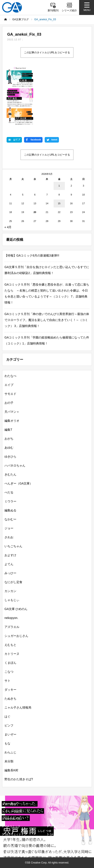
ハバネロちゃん (15, 465)
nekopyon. (11, 618)
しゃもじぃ (12, 600)
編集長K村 (11, 770)
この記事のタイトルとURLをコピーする (47, 53)
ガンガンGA (58, 826)
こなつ (9, 672)
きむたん (10, 474)
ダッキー (10, 690)
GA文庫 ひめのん (16, 609)
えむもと (10, 645)
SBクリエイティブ (16, 834)
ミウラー (10, 501)
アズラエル (12, 627)
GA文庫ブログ (59, 812)
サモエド (10, 394)
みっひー (10, 573)
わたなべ (10, 376)
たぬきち (10, 699)
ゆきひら (10, 457)
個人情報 (10, 852)
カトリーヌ (12, 654)
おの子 (9, 403)
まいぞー (10, 734)
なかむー (10, 519)
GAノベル (56, 819)
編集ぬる (10, 510)
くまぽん (10, 663)
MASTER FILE (58, 841)
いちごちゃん (13, 546)
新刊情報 (11, 804)
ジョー (9, 528)
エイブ (9, 385)
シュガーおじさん (16, 636)
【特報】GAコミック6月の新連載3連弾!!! (32, 255)
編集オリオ (12, 421)
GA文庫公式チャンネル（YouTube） (71, 834)
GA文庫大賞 (13, 819)
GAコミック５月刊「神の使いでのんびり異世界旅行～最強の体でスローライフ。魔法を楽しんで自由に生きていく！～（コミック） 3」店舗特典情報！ (47, 320)
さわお (9, 537)
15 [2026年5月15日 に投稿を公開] (59, 203)
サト (7, 681)
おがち (9, 439)
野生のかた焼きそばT (19, 779)
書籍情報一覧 (58, 804)
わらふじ (10, 752)
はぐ (7, 716)
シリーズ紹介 (14, 812)
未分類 (9, 761)
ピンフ (9, 725)
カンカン (10, 591)
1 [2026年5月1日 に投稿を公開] (59, 186)
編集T (8, 430)
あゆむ (9, 448)
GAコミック (13, 826)
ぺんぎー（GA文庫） (19, 483)
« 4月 (8, 227)
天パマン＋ (12, 412)
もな (7, 743)
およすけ (10, 555)
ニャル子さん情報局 (18, 708)
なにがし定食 (13, 582)
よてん (9, 564)
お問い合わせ (57, 852)
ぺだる (9, 492)
